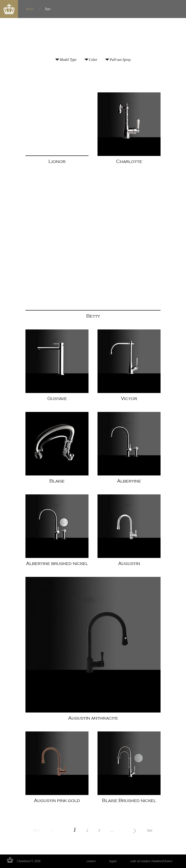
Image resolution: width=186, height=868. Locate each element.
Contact (91, 861)
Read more (57, 131)
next (128, 830)
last (150, 830)
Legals (113, 861)
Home (30, 9)
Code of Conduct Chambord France (151, 861)
